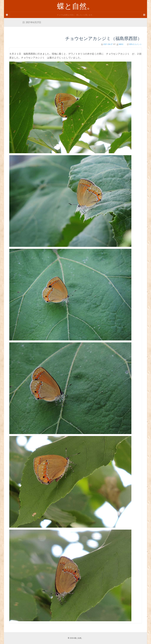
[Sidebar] (7, 15)
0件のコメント (136, 44)
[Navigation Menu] (144, 15)
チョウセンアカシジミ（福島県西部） (104, 38)
